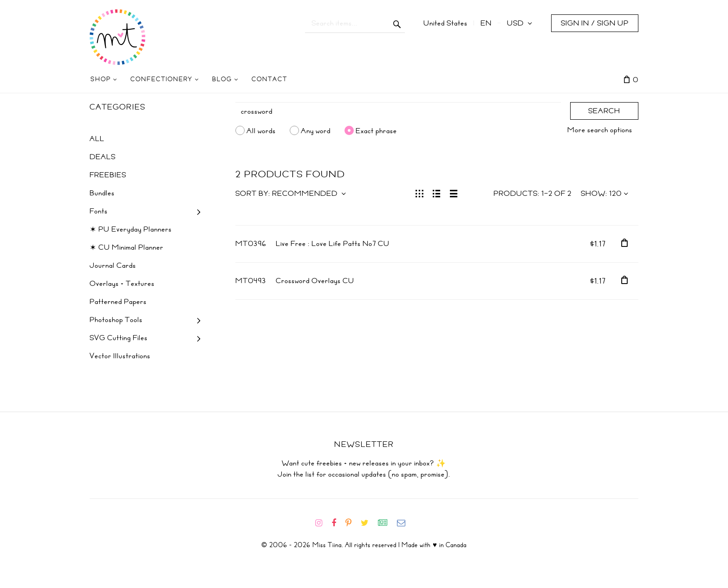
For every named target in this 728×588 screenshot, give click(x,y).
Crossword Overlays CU (315, 281)
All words (261, 130)
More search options (600, 130)
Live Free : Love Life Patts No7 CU (333, 244)
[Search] (398, 111)
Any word (316, 130)
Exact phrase (376, 130)
